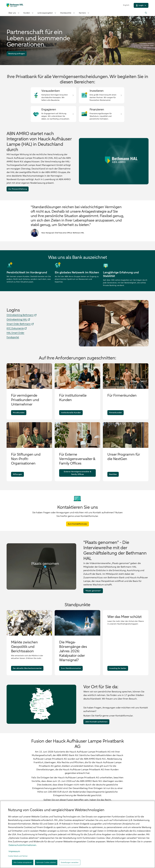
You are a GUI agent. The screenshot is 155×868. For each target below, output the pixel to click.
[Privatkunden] (19, 413)
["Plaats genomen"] (93, 591)
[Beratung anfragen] (17, 54)
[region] (77, 834)
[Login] (141, 5)
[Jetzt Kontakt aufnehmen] (96, 722)
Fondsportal (13, 337)
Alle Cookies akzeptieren (23, 862)
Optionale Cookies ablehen (46, 862)
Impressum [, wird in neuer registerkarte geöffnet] (14, 851)
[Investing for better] (118, 668)
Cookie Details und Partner (18, 856)
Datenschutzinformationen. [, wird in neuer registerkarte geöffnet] (23, 845)
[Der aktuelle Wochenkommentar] (27, 668)
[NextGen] (113, 474)
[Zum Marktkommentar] (71, 668)
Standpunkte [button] (68, 13)
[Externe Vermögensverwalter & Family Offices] (77, 473)
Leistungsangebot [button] (47, 13)
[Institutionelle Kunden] (71, 413)
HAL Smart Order (15, 333)
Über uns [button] (14, 13)
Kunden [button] (29, 13)
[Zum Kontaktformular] (77, 524)
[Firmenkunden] (115, 413)
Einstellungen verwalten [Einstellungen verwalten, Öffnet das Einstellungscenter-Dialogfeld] (70, 862)
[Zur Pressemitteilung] (18, 189)
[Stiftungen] (17, 474)
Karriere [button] (84, 13)
